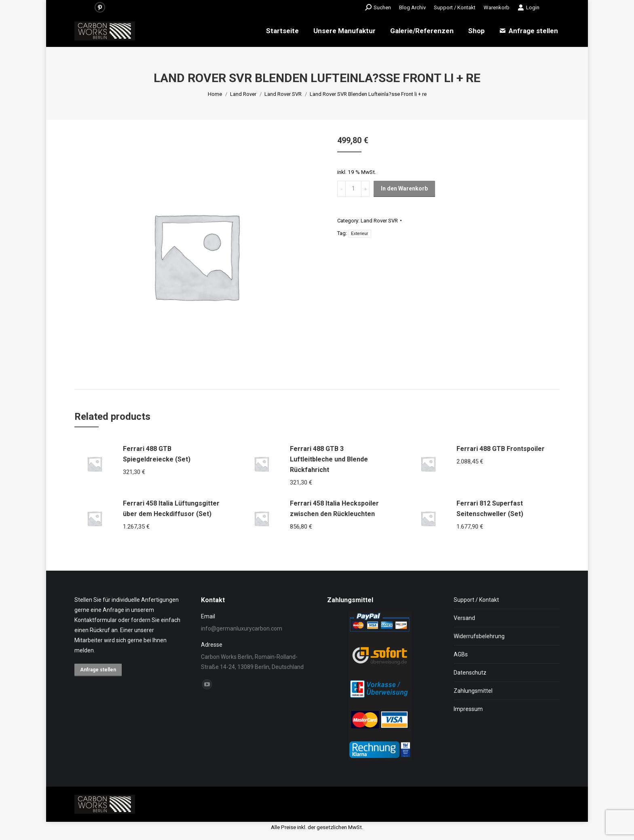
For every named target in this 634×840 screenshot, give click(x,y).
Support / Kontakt (476, 600)
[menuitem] (412, 7)
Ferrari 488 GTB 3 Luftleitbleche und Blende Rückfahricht (329, 459)
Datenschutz (470, 673)
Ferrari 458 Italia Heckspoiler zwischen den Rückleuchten (334, 509)
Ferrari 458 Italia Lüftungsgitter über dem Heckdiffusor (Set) (171, 509)
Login (528, 7)
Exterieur (360, 234)
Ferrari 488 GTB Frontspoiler (501, 449)
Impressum (468, 709)
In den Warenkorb (404, 188)
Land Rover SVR (379, 221)
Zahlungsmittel (473, 691)
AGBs (461, 654)
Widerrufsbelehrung (479, 636)
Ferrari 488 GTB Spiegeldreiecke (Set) (157, 454)
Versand (464, 618)
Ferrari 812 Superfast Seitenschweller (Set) (490, 509)
